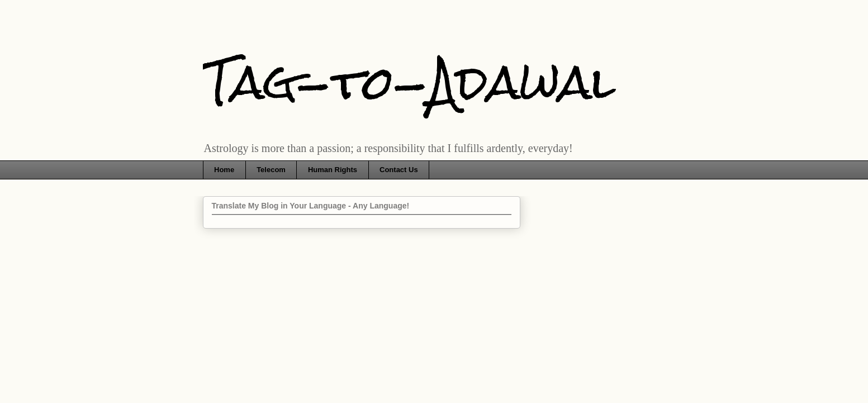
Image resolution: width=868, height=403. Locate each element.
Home (224, 170)
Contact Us (399, 170)
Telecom (271, 170)
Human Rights (333, 170)
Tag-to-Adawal (409, 82)
